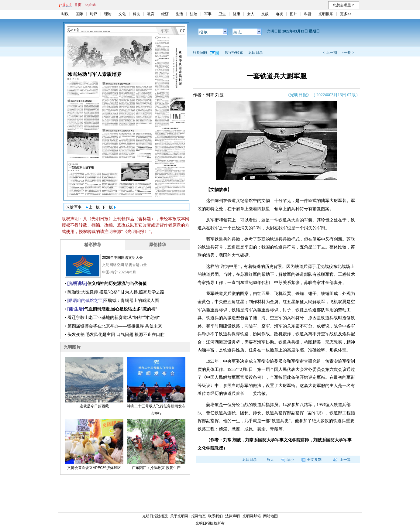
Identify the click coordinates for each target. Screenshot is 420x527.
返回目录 (256, 53)
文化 (122, 14)
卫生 (222, 14)
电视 (279, 14)
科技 (136, 14)
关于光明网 (179, 516)
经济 (165, 14)
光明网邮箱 (252, 516)
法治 (194, 14)
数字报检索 (234, 53)
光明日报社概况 (155, 516)
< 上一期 (330, 53)
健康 (236, 14)
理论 (108, 14)
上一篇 (342, 460)
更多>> (346, 14)
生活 (179, 14)
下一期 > (347, 53)
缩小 (288, 460)
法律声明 (232, 516)
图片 (294, 14)
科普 (308, 14)
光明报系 (326, 14)
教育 (151, 14)
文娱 (265, 14)
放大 (270, 460)
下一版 (109, 207)
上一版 (93, 207)
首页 (78, 5)
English (90, 5)
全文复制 (312, 460)
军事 (208, 14)
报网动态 (198, 516)
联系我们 (215, 516)
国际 (79, 14)
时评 (94, 14)
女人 (251, 14)
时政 (65, 14)
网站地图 (270, 516)
